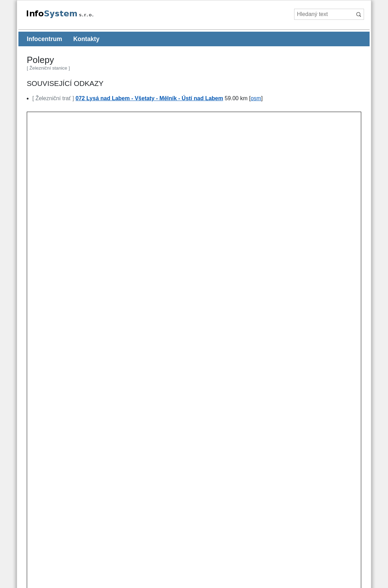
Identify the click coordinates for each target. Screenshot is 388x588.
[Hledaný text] (324, 14)
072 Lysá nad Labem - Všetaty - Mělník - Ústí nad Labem (149, 98)
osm (256, 98)
